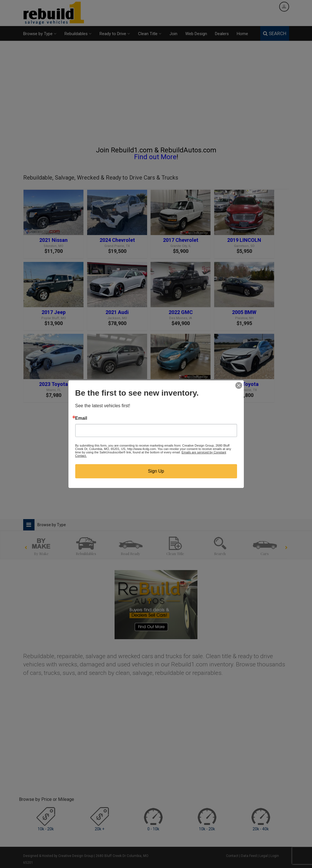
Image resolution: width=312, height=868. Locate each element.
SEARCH (275, 33)
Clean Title (150, 34)
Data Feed (249, 856)
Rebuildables (78, 34)
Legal (264, 856)
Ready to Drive (115, 34)
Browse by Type (40, 34)
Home (242, 34)
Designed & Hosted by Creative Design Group (58, 856)
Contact (232, 856)
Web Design (196, 34)
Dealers (222, 34)
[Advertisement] (156, 96)
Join (173, 34)
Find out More (155, 157)
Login (275, 856)
